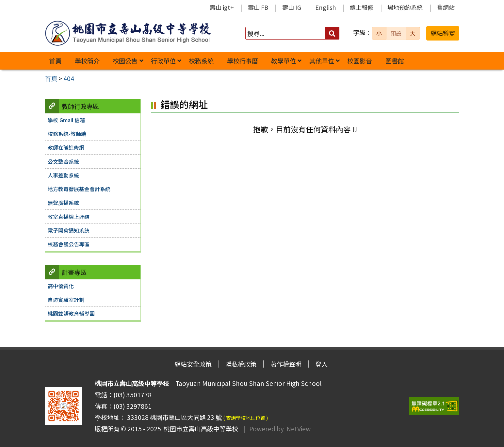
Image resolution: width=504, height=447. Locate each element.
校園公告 (125, 61)
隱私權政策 (241, 364)
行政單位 (163, 61)
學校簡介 (87, 61)
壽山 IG (292, 7)
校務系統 (201, 61)
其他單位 (322, 61)
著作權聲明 (286, 364)
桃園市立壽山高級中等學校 (200, 429)
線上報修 (362, 7)
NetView (299, 429)
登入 (321, 364)
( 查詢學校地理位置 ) (246, 418)
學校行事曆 (243, 61)
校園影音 (360, 61)
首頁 (55, 61)
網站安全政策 (193, 364)
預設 (396, 33)
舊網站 (446, 7)
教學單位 (284, 61)
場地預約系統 (405, 7)
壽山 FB (258, 7)
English (325, 7)
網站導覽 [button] (443, 33)
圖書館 (395, 61)
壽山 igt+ (222, 7)
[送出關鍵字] (332, 33)
